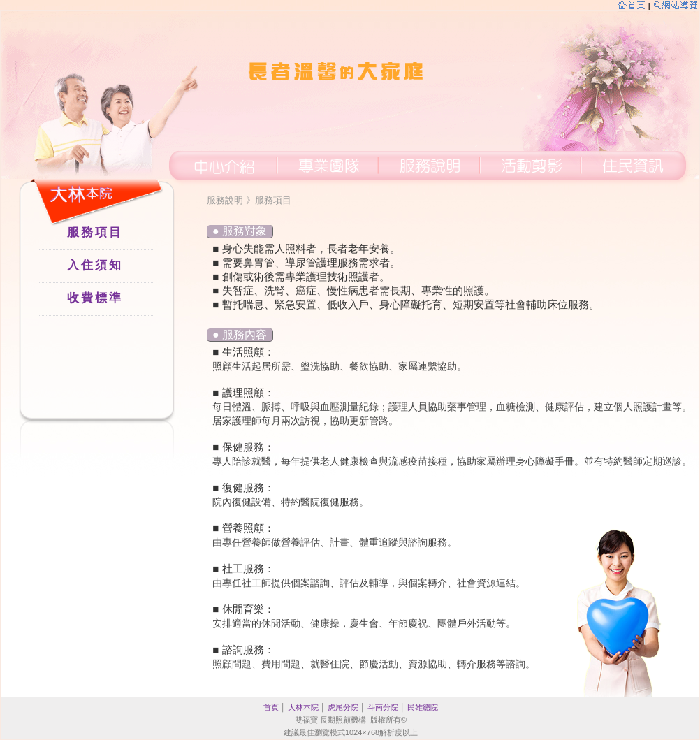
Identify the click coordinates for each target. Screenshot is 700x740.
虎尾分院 (343, 707)
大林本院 (303, 707)
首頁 (271, 707)
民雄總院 (423, 707)
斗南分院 (383, 707)
